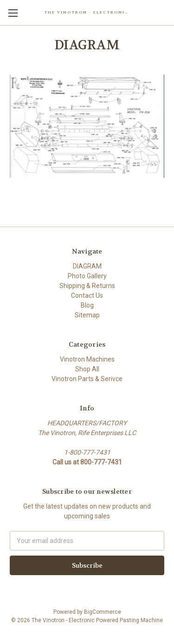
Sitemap (87, 315)
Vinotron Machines (87, 359)
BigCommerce (103, 612)
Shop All (87, 369)
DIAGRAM (87, 266)
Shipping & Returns (87, 286)
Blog (87, 305)
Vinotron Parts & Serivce (87, 379)
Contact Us (87, 295)
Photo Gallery (87, 276)
